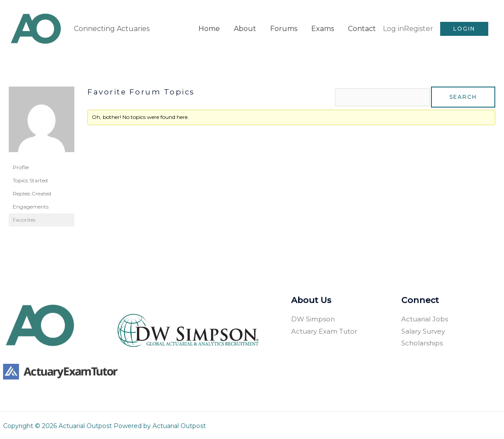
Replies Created (32, 192)
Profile (21, 166)
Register (419, 28)
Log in (393, 28)
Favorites (24, 218)
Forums (284, 28)
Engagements (31, 205)
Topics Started (30, 179)
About (245, 28)
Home (209, 28)
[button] (464, 28)
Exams (323, 28)
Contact (362, 28)
